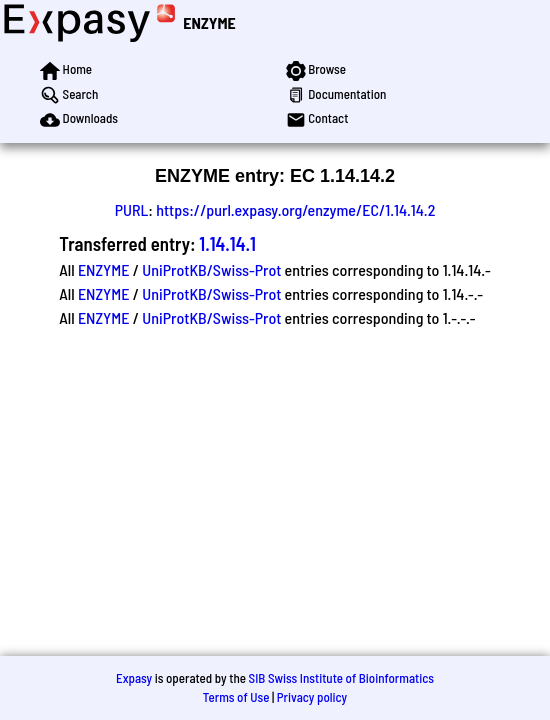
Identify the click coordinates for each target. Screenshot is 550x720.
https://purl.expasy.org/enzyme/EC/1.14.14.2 (295, 209)
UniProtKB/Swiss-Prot (211, 269)
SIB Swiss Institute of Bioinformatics (341, 678)
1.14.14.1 (227, 243)
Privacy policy (312, 697)
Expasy (134, 678)
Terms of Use (236, 697)
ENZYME (209, 22)
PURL (132, 209)
